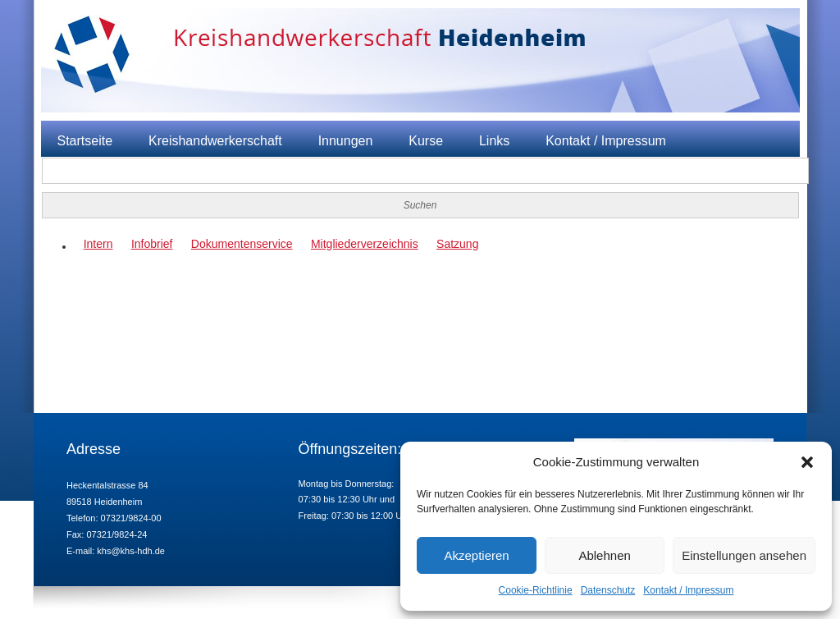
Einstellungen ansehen (744, 555)
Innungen (346, 141)
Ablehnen (604, 555)
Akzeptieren (476, 555)
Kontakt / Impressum (688, 590)
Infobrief (152, 244)
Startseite (85, 141)
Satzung (457, 244)
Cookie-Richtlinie (536, 590)
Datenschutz (608, 590)
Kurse (426, 141)
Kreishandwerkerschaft (215, 141)
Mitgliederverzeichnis (365, 244)
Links (494, 141)
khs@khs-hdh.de (131, 551)
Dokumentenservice (242, 244)
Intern (98, 244)
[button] (807, 462)
